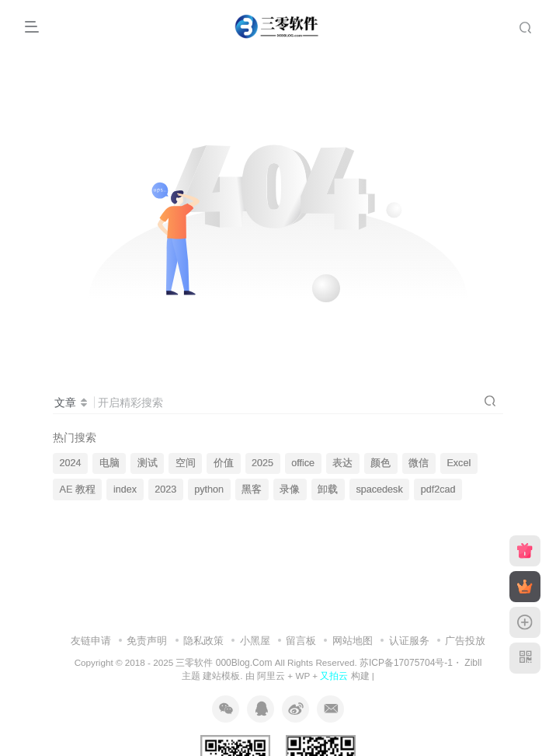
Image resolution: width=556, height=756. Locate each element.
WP (302, 676)
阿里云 (271, 676)
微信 (419, 463)
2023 (165, 489)
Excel (459, 463)
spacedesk (379, 489)
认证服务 (409, 641)
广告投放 (465, 641)
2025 (262, 463)
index (125, 489)
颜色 (381, 463)
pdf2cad (438, 489)
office (303, 463)
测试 (148, 463)
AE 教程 (78, 489)
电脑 (109, 463)
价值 (224, 463)
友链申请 (91, 641)
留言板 (301, 641)
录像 (290, 489)
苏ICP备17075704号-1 (406, 663)
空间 (186, 463)
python (209, 489)
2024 (71, 463)
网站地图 (353, 641)
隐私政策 (203, 641)
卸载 (328, 489)
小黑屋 (255, 641)
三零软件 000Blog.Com (225, 663)
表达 (342, 463)
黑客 (252, 489)
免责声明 (147, 641)
